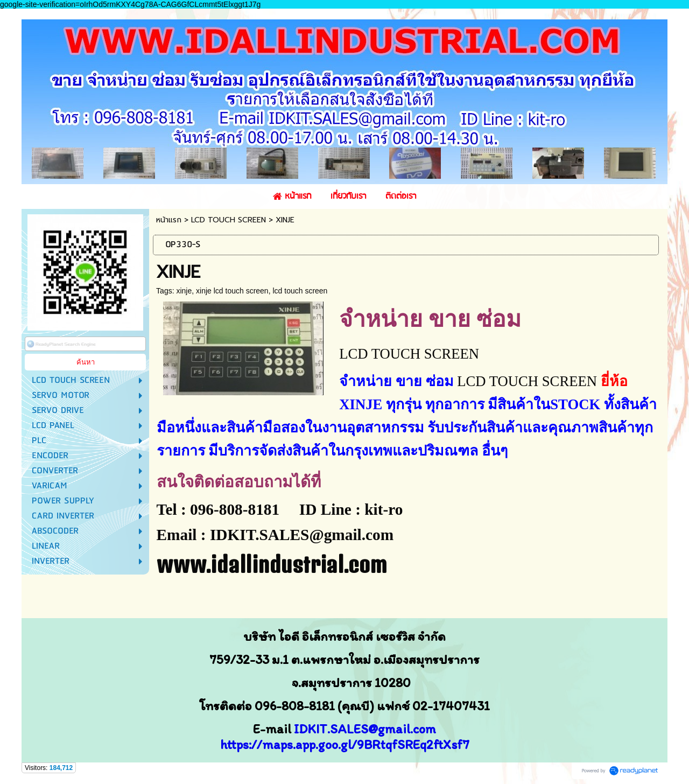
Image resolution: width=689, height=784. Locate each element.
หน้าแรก (169, 220)
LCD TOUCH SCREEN (229, 220)
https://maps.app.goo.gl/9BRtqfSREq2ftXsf (341, 744)
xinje (184, 291)
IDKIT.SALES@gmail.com (365, 729)
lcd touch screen (300, 291)
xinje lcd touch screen (232, 291)
